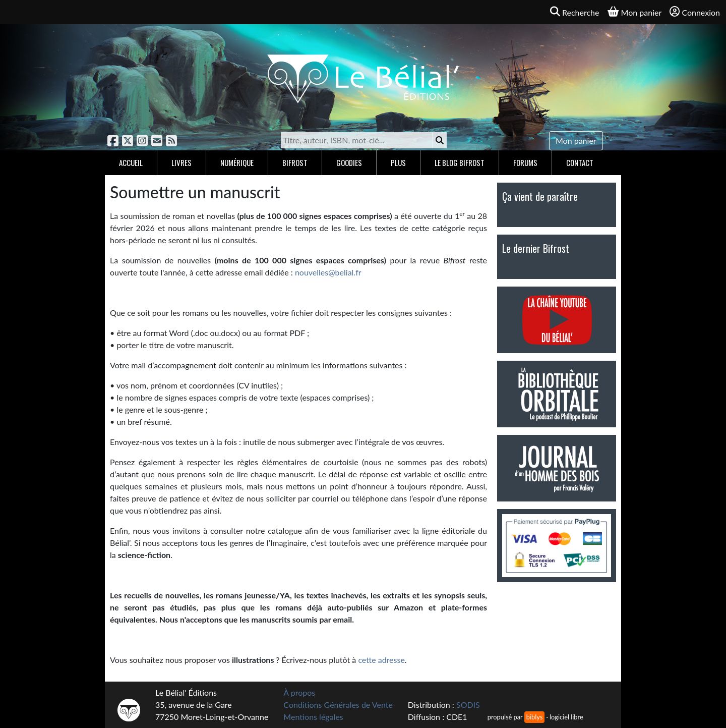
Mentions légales (313, 717)
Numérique (237, 162)
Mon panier (576, 141)
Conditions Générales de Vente (338, 705)
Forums (525, 162)
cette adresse (381, 660)
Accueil (131, 162)
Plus (398, 162)
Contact (580, 162)
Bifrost (295, 162)
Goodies (349, 162)
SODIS (468, 705)
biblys (534, 717)
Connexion (695, 12)
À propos (299, 692)
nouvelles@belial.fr (328, 272)
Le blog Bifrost (460, 162)
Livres (181, 162)
